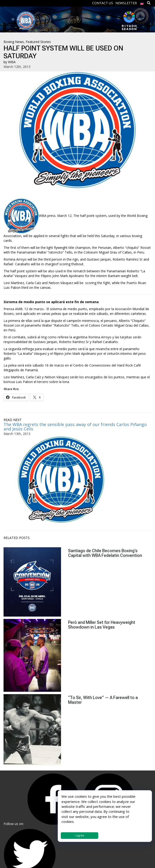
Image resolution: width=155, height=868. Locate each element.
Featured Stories (38, 42)
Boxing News (14, 42)
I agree (80, 835)
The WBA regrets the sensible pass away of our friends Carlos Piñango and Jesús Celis (75, 427)
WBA (12, 62)
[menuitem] (142, 3)
